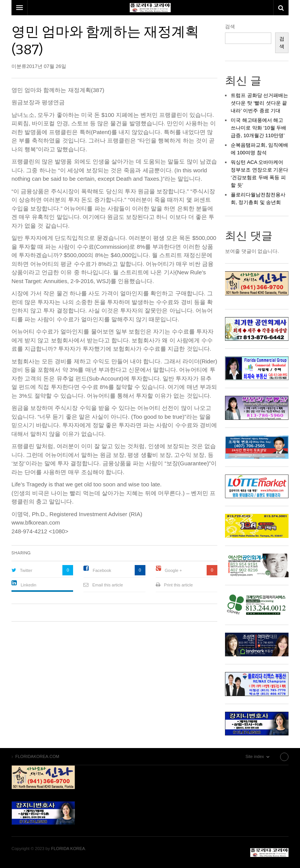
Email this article (108, 585)
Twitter (26, 570)
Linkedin (29, 585)
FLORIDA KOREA (68, 849)
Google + (174, 570)
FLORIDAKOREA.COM (269, 852)
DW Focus (150, 8)
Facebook (102, 570)
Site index (269, 756)
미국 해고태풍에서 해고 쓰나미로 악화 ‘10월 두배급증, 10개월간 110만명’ (258, 128)
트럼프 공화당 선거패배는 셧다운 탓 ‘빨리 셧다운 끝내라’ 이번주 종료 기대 (259, 103)
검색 (230, 27)
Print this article (179, 585)
